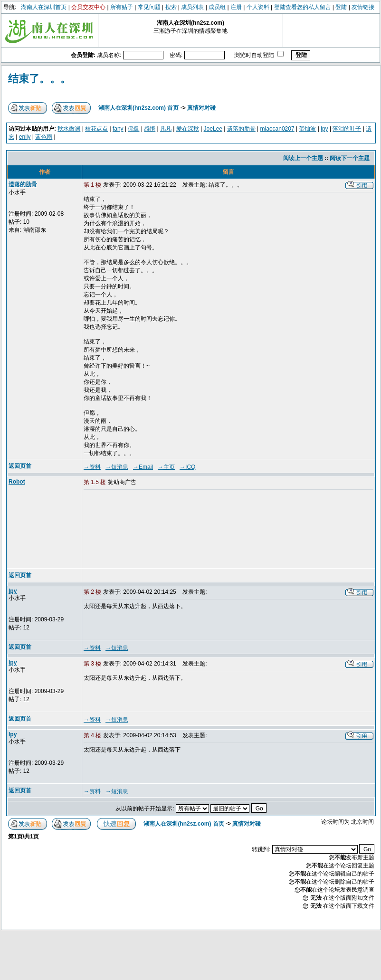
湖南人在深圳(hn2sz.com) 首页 (138, 108)
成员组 (217, 7)
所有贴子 (122, 7)
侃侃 (133, 129)
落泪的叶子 (347, 129)
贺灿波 (307, 129)
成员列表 (192, 7)
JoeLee (213, 129)
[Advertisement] (132, 530)
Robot (17, 482)
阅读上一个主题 (303, 158)
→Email (143, 467)
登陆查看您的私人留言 (303, 7)
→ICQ (187, 467)
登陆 (341, 7)
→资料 (92, 467)
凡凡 (166, 129)
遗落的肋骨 (241, 129)
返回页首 (20, 466)
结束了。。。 (39, 79)
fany (118, 129)
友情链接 (363, 7)
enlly (25, 137)
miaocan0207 (277, 129)
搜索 (171, 7)
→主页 (166, 467)
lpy (324, 129)
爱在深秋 (188, 129)
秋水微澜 (69, 129)
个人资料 (258, 7)
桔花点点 (96, 129)
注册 (236, 7)
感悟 (150, 129)
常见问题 (149, 7)
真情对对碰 (201, 108)
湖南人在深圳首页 (44, 7)
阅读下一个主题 (350, 158)
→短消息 (117, 467)
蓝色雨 (44, 137)
